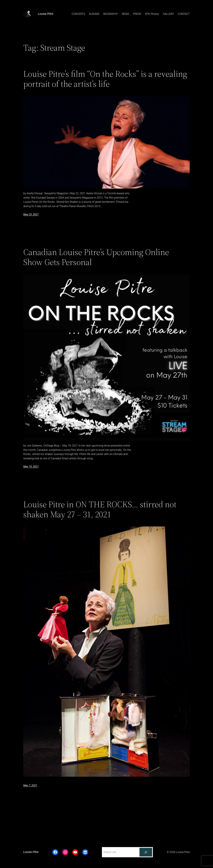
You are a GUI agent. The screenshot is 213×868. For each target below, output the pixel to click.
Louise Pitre (46, 14)
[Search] (146, 852)
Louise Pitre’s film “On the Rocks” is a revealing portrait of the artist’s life (105, 79)
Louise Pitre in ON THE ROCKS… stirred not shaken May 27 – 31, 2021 (100, 509)
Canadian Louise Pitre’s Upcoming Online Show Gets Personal (96, 257)
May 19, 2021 (31, 467)
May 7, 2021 (30, 785)
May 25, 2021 (31, 215)
